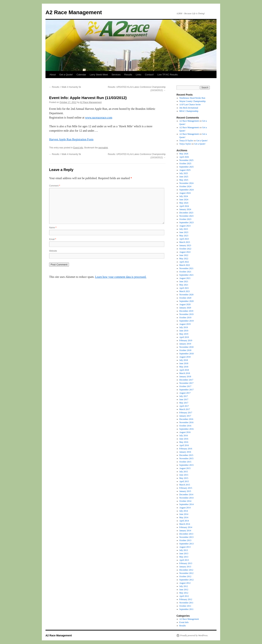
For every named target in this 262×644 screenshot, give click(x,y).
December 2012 (186, 570)
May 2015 (184, 478)
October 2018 (185, 350)
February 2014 (186, 527)
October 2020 (185, 298)
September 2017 (186, 390)
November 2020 (186, 295)
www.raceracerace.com (99, 118)
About (53, 75)
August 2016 (185, 432)
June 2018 (184, 363)
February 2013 (186, 563)
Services (116, 75)
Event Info (78, 148)
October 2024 (185, 186)
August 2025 (185, 170)
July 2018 (184, 360)
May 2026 (184, 154)
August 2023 (185, 226)
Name (53, 228)
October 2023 (185, 219)
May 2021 (184, 285)
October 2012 (185, 576)
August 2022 (185, 252)
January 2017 (185, 416)
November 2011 (186, 603)
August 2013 (185, 547)
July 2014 (184, 511)
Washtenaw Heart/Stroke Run (192, 98)
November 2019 (186, 314)
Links (138, 75)
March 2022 (185, 265)
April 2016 (184, 445)
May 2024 (184, 203)
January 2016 (185, 452)
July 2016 (184, 436)
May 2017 (184, 403)
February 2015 (186, 488)
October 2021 (185, 272)
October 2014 (185, 501)
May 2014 (184, 517)
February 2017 (186, 413)
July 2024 (184, 196)
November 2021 (186, 268)
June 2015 (184, 475)
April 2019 (184, 337)
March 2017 (185, 409)
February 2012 (186, 599)
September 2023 (186, 222)
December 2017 (186, 380)
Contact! (149, 75)
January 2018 (185, 377)
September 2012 (186, 580)
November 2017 (186, 383)
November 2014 (186, 498)
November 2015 (186, 458)
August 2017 (185, 393)
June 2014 (184, 514)
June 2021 (184, 281)
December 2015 (186, 455)
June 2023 (184, 232)
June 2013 (184, 554)
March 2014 (185, 524)
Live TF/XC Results (168, 75)
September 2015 (186, 465)
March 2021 (185, 291)
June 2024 (184, 200)
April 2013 (184, 560)
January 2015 (185, 491)
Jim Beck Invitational (189, 108)
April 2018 (184, 370)
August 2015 (185, 468)
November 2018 (186, 347)
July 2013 (184, 550)
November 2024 (186, 183)
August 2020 (185, 304)
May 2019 (184, 334)
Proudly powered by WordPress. (194, 635)
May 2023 (184, 236)
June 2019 (184, 331)
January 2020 (185, 308)
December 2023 (186, 213)
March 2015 (185, 485)
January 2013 (185, 567)
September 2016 (186, 429)
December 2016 (186, 419)
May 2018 (184, 367)
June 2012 (184, 590)
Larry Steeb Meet (99, 75)
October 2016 (185, 426)
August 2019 (185, 324)
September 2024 (186, 190)
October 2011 (185, 606)
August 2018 (185, 357)
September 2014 (186, 504)
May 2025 (184, 180)
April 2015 (184, 481)
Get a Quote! (66, 75)
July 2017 (184, 396)
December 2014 (186, 495)
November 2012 (186, 573)
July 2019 (184, 327)
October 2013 (185, 540)
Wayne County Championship (192, 101)
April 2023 (184, 239)
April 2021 (184, 288)
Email (53, 239)
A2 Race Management (74, 12)
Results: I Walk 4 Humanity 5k (65, 87)
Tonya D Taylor (186, 141)
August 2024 (185, 193)
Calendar (81, 75)
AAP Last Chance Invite (190, 105)
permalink (103, 148)
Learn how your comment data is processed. (121, 277)
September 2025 (186, 167)
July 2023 (184, 229)
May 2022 (184, 259)
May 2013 (184, 557)
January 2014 (185, 531)
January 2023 (185, 245)
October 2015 (185, 462)
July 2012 (184, 586)
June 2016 (184, 439)
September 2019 (186, 321)
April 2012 (184, 596)
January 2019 (185, 344)
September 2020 (186, 301)
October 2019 (185, 318)
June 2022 (184, 255)
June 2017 (184, 399)
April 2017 (184, 406)
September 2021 (186, 275)
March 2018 (185, 373)
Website (53, 251)
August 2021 (185, 278)
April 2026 (184, 157)
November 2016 (186, 422)
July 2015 (184, 472)
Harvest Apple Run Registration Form (71, 139)
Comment (55, 186)
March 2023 (185, 242)
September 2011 (186, 609)
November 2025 (186, 160)
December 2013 (186, 534)
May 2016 (184, 442)
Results (128, 75)
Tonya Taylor (185, 144)
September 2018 (186, 354)
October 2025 (185, 164)
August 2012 (185, 583)
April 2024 (184, 206)
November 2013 (186, 537)
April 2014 (184, 521)
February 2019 (186, 340)
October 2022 (185, 249)
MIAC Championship (189, 111)
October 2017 (185, 386)
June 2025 (184, 177)
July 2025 (184, 173)
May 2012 (184, 593)
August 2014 (185, 508)
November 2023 (186, 216)
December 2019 (186, 311)
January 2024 (185, 209)
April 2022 (184, 262)
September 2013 (186, 544)
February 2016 (186, 449)
